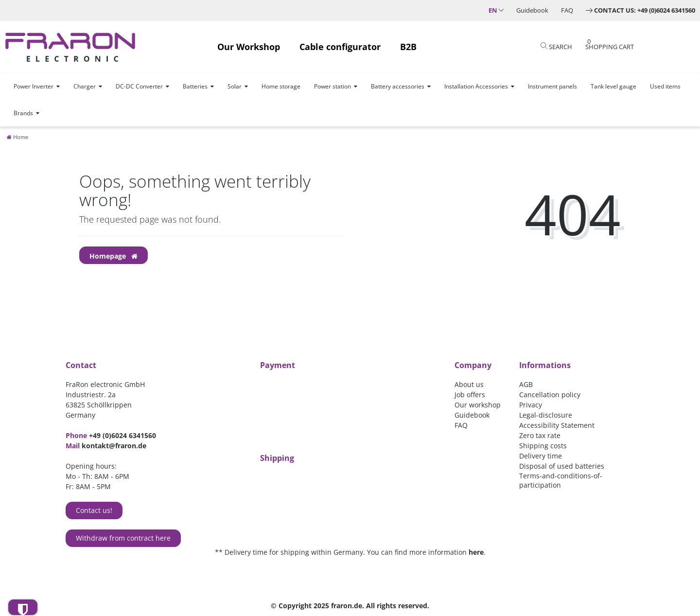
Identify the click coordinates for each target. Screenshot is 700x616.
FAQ (567, 10)
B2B (408, 47)
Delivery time (541, 456)
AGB (526, 384)
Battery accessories (398, 86)
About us (469, 384)
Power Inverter (34, 86)
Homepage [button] (114, 256)
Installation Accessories (476, 86)
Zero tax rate (540, 435)
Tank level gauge (613, 86)
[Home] (17, 137)
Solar (235, 86)
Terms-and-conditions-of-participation (561, 480)
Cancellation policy (550, 395)
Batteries (195, 86)
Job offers (470, 395)
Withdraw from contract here (123, 538)
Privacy (531, 405)
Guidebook (532, 10)
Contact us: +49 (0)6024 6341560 (645, 10)
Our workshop (478, 405)
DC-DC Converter (139, 86)
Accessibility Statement (557, 425)
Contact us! (94, 510)
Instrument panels (552, 86)
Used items (665, 86)
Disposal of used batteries (562, 466)
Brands (23, 113)
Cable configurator (340, 47)
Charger (85, 86)
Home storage (281, 86)
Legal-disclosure (546, 415)
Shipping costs (543, 446)
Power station (332, 86)
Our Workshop (249, 47)
